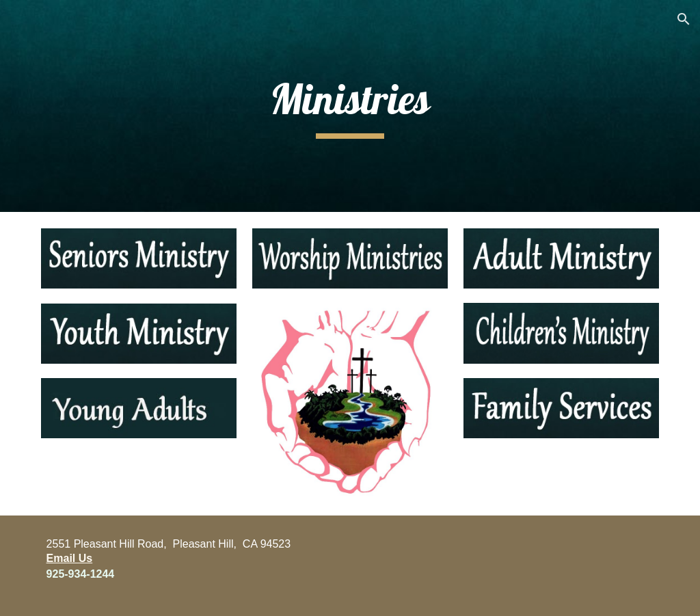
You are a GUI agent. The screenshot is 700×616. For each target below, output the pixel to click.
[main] (350, 106)
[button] (684, 19)
